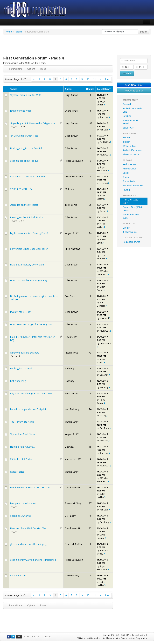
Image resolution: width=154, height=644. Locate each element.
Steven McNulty (73, 503)
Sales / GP (128, 128)
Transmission (129, 181)
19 (90, 447)
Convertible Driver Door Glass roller (29, 249)
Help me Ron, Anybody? (23, 447)
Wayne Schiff (72, 233)
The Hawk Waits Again (22, 422)
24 (90, 409)
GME (19, 637)
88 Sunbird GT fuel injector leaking (28, 177)
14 (90, 233)
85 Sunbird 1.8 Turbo (21, 459)
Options (31, 69)
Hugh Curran (71, 95)
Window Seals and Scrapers (25, 353)
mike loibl (104, 318)
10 (88, 79)
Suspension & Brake (133, 186)
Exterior (126, 138)
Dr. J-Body (104, 428)
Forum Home (16, 69)
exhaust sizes (17, 472)
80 (90, 217)
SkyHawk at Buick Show (23, 434)
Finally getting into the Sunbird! (26, 148)
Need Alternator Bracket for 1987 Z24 (30, 487)
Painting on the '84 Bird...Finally (26, 217)
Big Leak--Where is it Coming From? (29, 233)
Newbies (127, 116)
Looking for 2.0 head (21, 368)
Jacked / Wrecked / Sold (132, 110)
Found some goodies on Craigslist (28, 409)
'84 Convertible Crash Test (24, 136)
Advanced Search (134, 91)
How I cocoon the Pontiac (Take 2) (28, 280)
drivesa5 (104, 183)
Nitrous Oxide (129, 169)
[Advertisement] (77, 45)
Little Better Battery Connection (27, 265)
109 (90, 123)
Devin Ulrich (71, 337)
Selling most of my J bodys (24, 161)
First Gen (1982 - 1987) (131, 201)
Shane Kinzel (71, 111)
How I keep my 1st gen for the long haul (31, 324)
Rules (43, 69)
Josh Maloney (72, 409)
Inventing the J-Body (21, 312)
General (127, 104)
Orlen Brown (71, 136)
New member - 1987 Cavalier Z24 (28, 528)
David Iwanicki (72, 487)
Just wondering (18, 381)
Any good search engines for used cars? (31, 393)
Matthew (70, 189)
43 (90, 353)
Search (127, 74)
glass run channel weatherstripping (28, 544)
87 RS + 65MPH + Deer (22, 189)
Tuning (126, 177)
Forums (18, 32)
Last (107, 79)
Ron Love (104, 117)
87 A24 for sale (18, 576)
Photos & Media (131, 155)
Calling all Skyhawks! (21, 516)
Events (126, 228)
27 (90, 503)
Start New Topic (134, 85)
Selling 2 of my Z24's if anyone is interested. (33, 560)
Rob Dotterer (72, 296)
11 (95, 79)
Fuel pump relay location (23, 503)
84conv (103, 211)
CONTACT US (32, 637)
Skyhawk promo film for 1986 (26, 95)
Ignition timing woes (21, 111)
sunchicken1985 (73, 459)
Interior (126, 142)
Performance (129, 164)
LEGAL (47, 637)
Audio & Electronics (132, 150)
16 (90, 487)
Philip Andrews (72, 249)
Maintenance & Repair (130, 122)
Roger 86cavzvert (74, 161)
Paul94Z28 (105, 142)
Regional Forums (131, 242)
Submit (143, 32)
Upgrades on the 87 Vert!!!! (24, 205)
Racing (126, 190)
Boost (126, 173)
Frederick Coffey (73, 544)
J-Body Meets (130, 232)
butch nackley (72, 576)
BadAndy (70, 368)
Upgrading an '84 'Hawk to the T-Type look (33, 123)
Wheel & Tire (129, 146)
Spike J (103, 416)
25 (90, 528)
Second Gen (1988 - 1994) (133, 209)
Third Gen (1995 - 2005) (132, 216)
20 (90, 205)
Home (9, 32)
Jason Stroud (72, 353)
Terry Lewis (71, 205)
